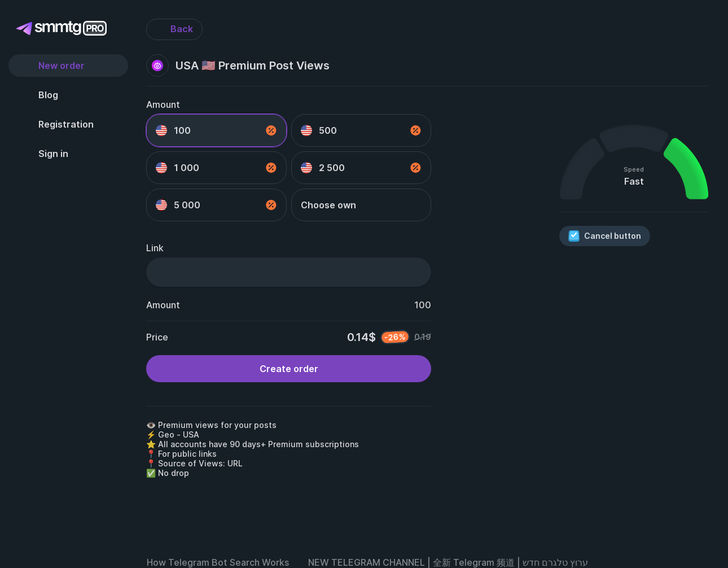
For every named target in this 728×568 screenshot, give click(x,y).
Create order (289, 369)
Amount (163, 104)
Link (155, 248)
